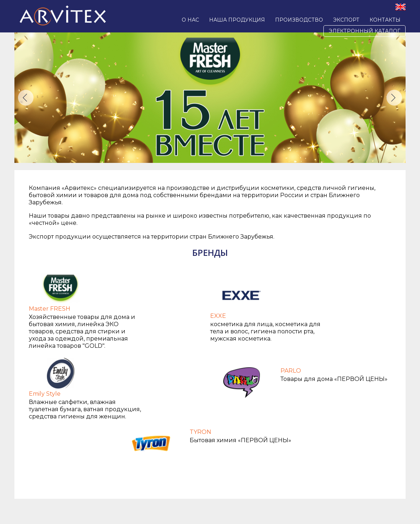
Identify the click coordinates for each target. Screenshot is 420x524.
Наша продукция (237, 20)
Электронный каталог (364, 31)
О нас (190, 20)
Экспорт (346, 20)
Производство (299, 20)
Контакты (385, 20)
